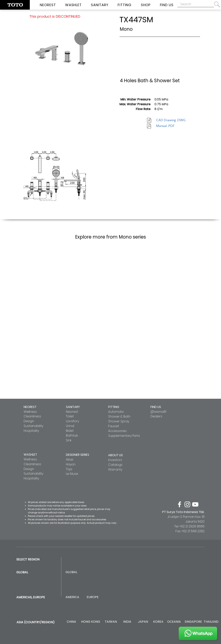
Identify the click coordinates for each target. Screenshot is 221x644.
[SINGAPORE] (193, 622)
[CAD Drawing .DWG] (171, 120)
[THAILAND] (211, 622)
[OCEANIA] (174, 622)
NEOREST (30, 407)
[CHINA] (71, 622)
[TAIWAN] (111, 622)
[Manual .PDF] (170, 126)
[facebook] (179, 504)
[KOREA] (158, 622)
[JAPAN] (143, 622)
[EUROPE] (93, 597)
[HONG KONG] (91, 622)
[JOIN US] (198, 633)
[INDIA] (127, 622)
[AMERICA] (72, 597)
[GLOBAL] (71, 572)
